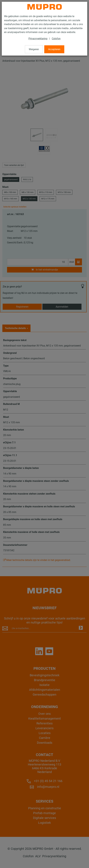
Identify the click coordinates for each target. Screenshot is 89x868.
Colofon (56, 39)
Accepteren (54, 49)
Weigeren (34, 49)
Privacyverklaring (38, 39)
